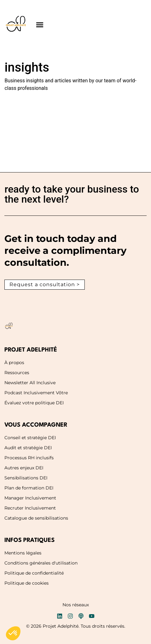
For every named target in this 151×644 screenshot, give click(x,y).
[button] (40, 25)
